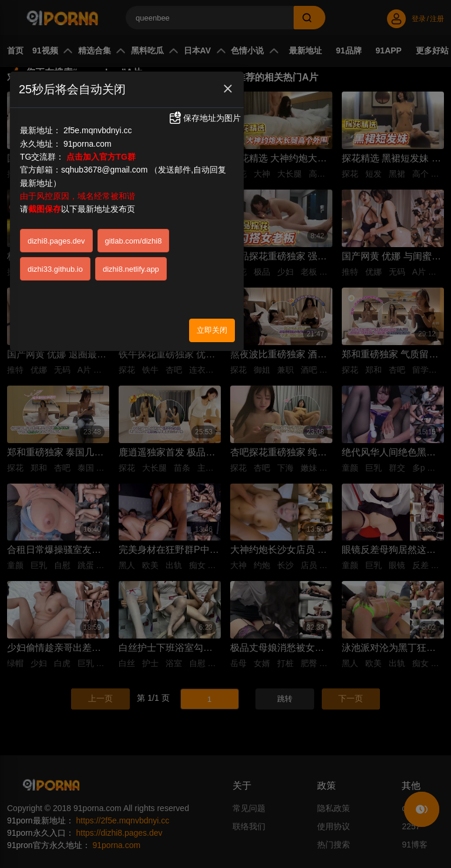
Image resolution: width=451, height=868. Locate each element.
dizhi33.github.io (55, 269)
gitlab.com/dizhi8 (134, 241)
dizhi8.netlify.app (131, 269)
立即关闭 (212, 330)
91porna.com (87, 144)
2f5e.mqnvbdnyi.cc (98, 130)
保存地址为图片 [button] (204, 118)
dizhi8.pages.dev (56, 241)
